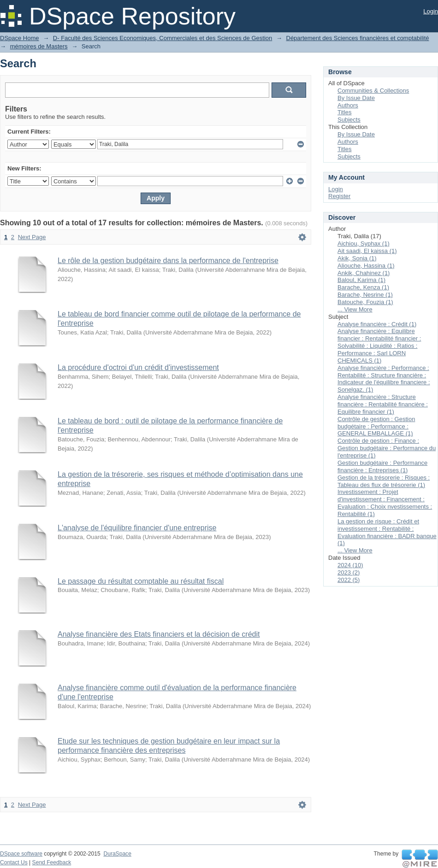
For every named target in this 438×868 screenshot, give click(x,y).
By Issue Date (356, 98)
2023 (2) (349, 572)
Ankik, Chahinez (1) (364, 273)
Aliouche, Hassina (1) (366, 266)
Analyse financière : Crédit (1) (377, 324)
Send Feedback (52, 862)
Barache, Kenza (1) (363, 287)
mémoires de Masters (39, 46)
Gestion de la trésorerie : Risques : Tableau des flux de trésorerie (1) (384, 481)
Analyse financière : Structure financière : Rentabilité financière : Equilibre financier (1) (383, 404)
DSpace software (21, 854)
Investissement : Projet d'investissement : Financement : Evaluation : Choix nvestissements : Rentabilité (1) (385, 503)
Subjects (349, 120)
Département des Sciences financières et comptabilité (358, 38)
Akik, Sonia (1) (357, 258)
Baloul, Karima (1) (361, 280)
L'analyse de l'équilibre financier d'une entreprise (137, 528)
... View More (355, 309)
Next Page (32, 237)
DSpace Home (20, 38)
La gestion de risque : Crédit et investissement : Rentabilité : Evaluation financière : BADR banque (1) (387, 532)
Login (431, 11)
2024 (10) (350, 565)
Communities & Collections (373, 91)
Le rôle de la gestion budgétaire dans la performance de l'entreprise (168, 261)
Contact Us (14, 862)
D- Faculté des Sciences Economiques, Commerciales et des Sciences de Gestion (163, 38)
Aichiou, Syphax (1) (364, 243)
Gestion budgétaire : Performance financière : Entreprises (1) (382, 466)
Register (339, 196)
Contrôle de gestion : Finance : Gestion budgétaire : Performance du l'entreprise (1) (387, 448)
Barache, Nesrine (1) (365, 295)
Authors (348, 105)
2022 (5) (349, 580)
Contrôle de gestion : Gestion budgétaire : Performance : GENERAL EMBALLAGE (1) (376, 426)
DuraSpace (117, 854)
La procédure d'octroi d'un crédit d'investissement (138, 367)
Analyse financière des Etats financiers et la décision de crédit (159, 634)
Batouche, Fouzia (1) (365, 302)
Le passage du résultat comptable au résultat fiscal (141, 581)
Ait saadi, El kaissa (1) (367, 251)
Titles (345, 112)
